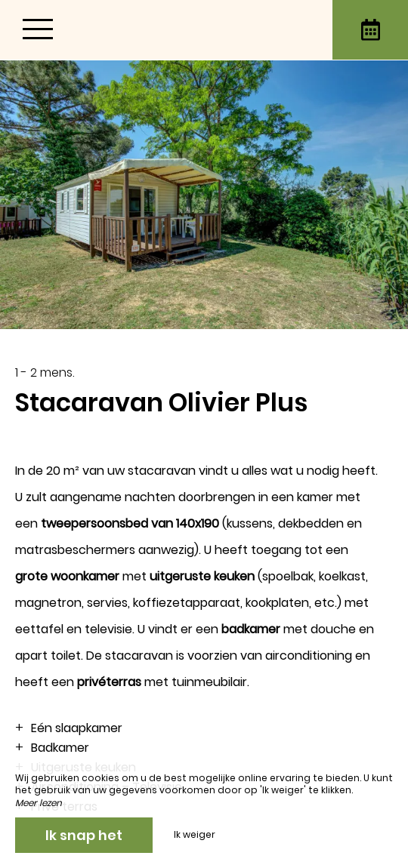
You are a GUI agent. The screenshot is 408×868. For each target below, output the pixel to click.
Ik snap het (84, 835)
